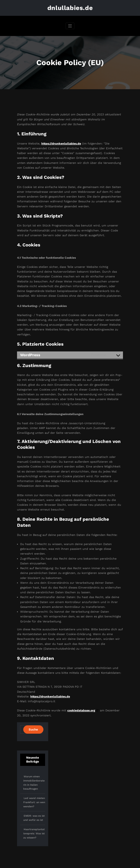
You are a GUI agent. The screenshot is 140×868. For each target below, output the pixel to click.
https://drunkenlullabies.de (61, 143)
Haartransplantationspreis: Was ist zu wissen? (34, 833)
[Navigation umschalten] (70, 26)
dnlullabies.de (70, 8)
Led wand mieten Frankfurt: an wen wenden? (34, 802)
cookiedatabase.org (81, 710)
